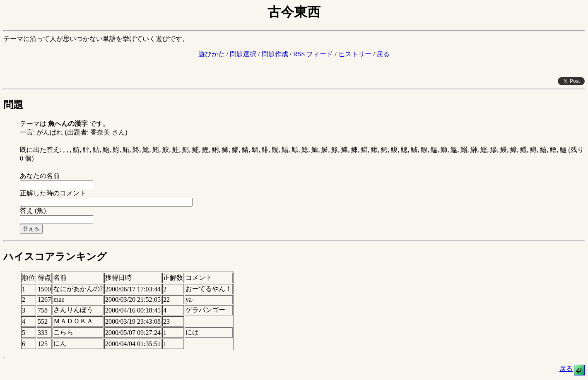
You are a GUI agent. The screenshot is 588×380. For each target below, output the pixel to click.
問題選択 (243, 54)
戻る (383, 54)
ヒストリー (355, 54)
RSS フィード (313, 54)
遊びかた (212, 54)
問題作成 (275, 54)
